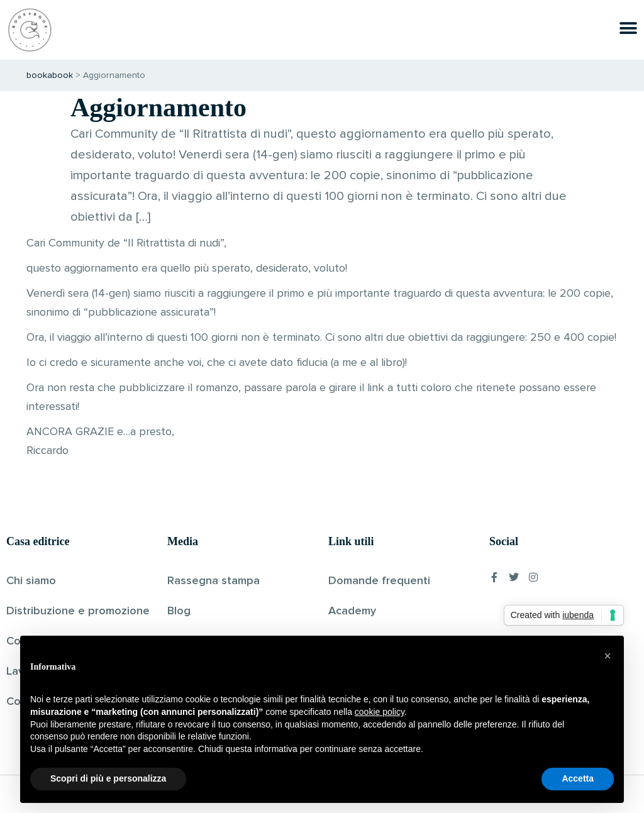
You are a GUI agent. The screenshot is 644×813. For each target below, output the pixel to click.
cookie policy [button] (380, 712)
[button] (608, 656)
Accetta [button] (578, 778)
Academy (352, 611)
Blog (179, 611)
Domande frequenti (379, 581)
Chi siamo (31, 581)
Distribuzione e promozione (78, 611)
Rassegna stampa (214, 581)
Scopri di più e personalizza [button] (108, 778)
